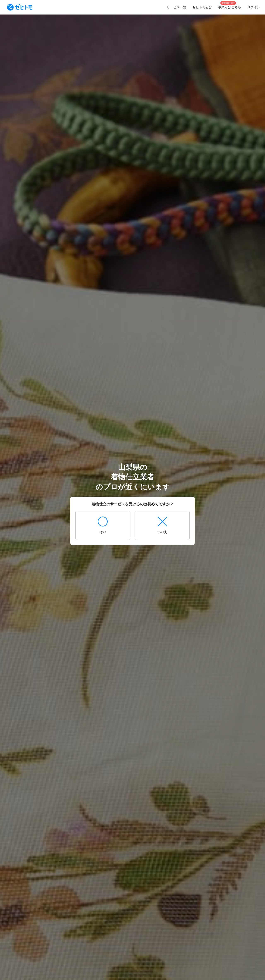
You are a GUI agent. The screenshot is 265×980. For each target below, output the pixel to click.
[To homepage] (20, 7)
